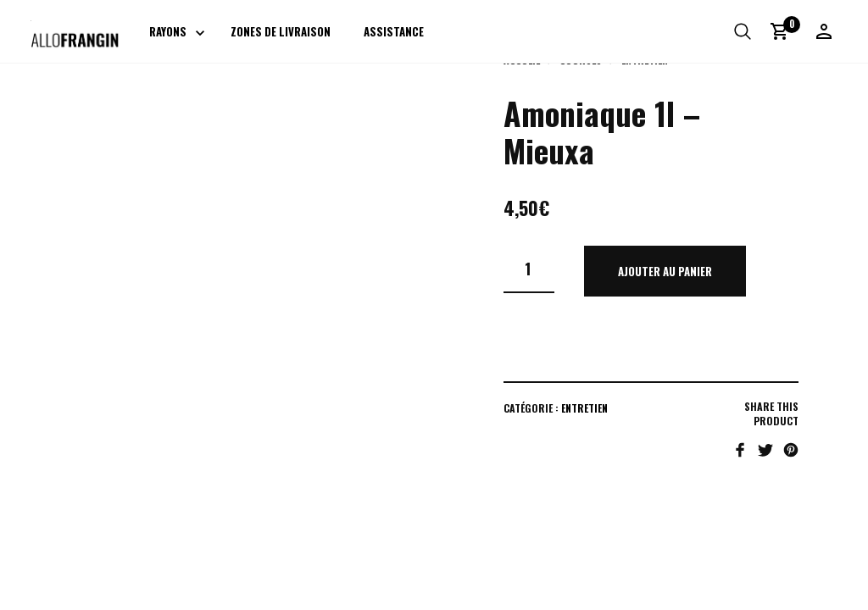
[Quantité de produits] (529, 269)
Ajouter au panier (665, 271)
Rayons (169, 32)
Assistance (395, 32)
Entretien (584, 408)
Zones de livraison (281, 32)
